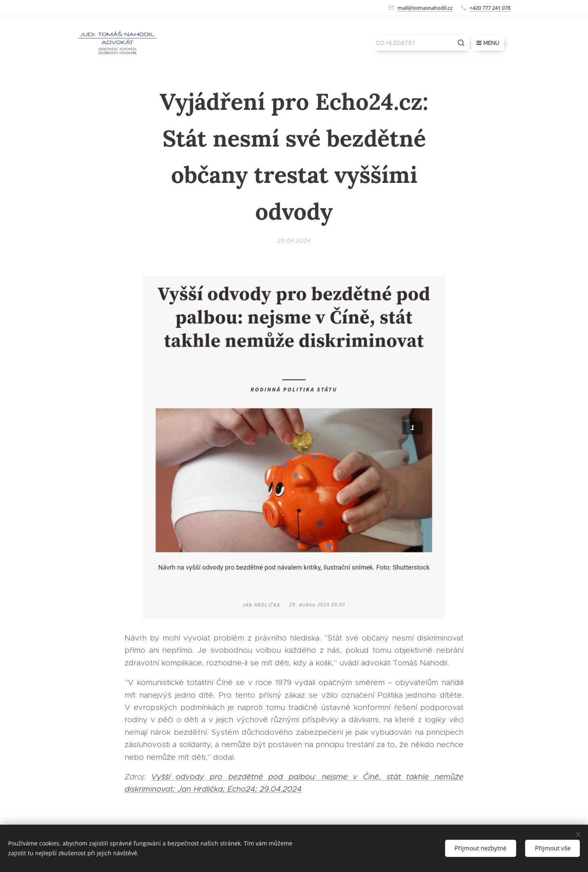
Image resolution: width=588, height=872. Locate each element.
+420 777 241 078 (490, 8)
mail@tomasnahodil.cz (425, 8)
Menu (488, 43)
